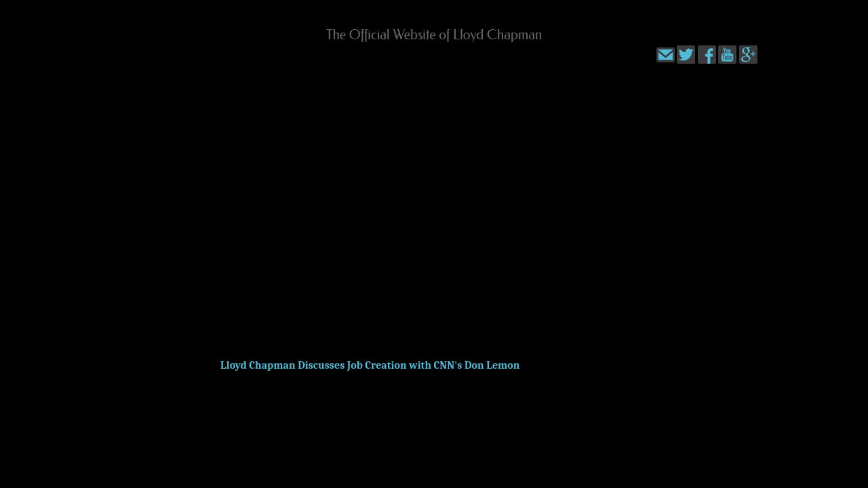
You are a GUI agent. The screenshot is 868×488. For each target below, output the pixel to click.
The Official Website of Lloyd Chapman (434, 35)
